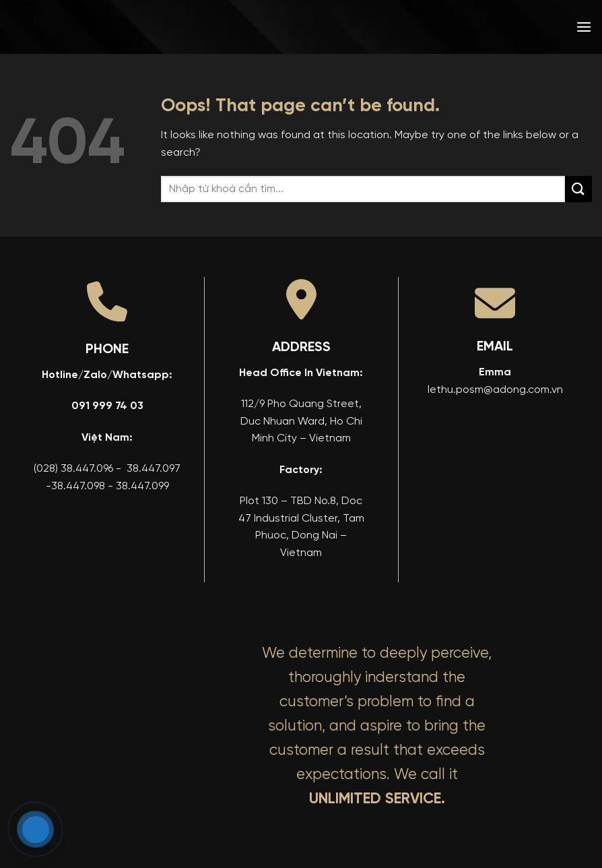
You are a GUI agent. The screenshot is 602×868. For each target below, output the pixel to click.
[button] (584, 27)
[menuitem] (487, 27)
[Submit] (578, 189)
